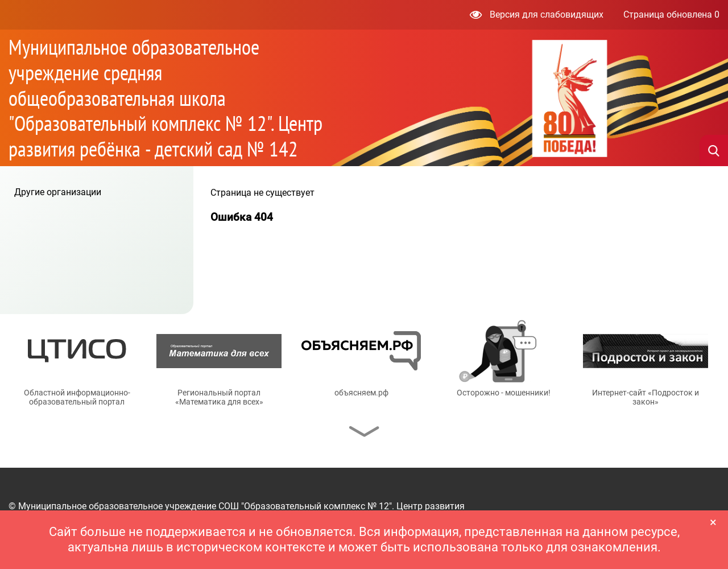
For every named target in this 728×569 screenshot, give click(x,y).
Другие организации (58, 192)
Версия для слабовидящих (537, 15)
